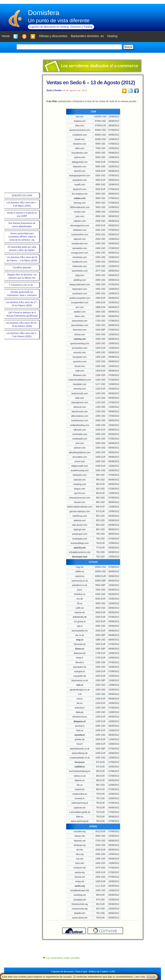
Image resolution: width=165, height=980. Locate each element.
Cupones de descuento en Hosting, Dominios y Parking (61, 27)
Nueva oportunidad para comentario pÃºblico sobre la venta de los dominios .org (22, 237)
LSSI (112, 971)
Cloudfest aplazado (22, 268)
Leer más (140, 977)
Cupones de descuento (63, 971)
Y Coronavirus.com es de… (22, 285)
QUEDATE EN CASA (22, 196)
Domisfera (44, 13)
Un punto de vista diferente (59, 20)
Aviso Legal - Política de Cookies (92, 971)
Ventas (58, 90)
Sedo (49, 90)
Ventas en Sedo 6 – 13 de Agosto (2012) (91, 82)
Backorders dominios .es (87, 36)
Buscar (128, 47)
